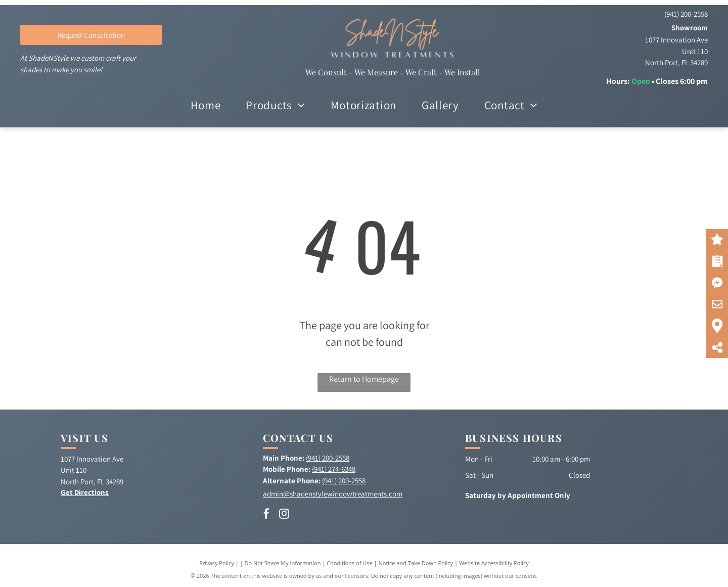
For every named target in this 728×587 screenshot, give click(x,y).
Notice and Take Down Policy (416, 563)
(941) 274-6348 (334, 469)
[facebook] (266, 515)
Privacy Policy (217, 563)
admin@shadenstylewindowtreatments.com (333, 494)
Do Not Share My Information (283, 563)
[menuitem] (206, 105)
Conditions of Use (350, 563)
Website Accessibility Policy (494, 563)
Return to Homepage (364, 379)
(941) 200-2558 (686, 14)
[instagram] (284, 515)
